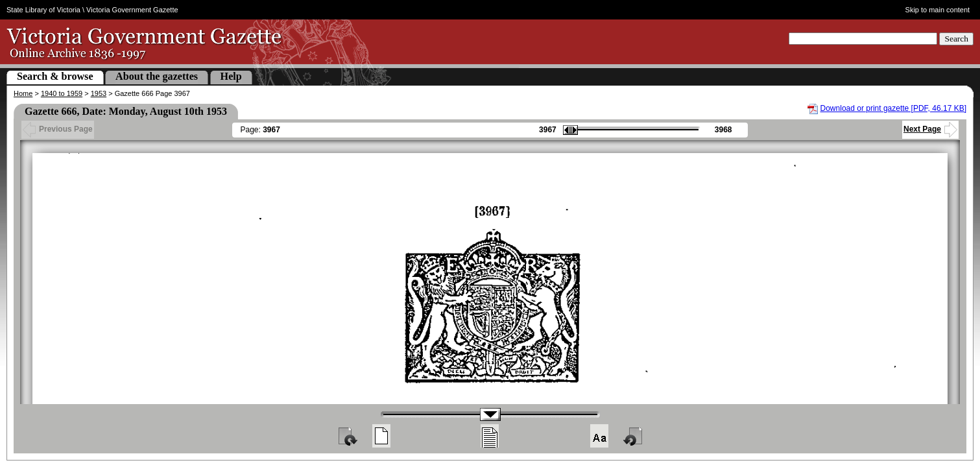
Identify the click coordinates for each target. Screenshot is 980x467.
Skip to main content (938, 10)
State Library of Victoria (43, 10)
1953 (99, 93)
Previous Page (58, 129)
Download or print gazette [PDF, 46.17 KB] (893, 108)
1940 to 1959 (62, 93)
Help (231, 76)
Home (23, 93)
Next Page (930, 129)
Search (956, 39)
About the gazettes (157, 76)
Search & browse (55, 76)
